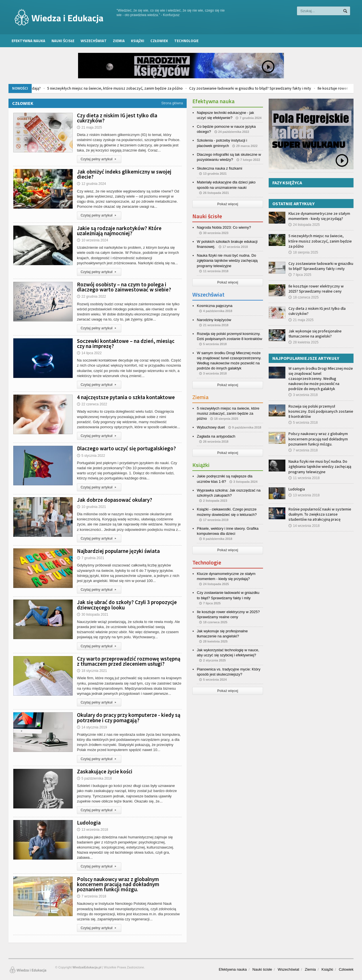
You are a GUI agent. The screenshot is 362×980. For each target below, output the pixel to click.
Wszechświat (94, 41)
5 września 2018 (303, 423)
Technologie (186, 41)
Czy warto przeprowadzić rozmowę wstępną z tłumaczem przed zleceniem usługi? (129, 661)
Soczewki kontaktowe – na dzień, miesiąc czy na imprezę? (126, 343)
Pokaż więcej (228, 204)
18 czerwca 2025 (304, 297)
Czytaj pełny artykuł (99, 159)
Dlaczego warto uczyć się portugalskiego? (126, 448)
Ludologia (89, 823)
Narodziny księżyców (214, 320)
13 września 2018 (92, 830)
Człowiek (159, 41)
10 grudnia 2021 (91, 507)
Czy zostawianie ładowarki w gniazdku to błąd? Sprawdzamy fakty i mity (291, 88)
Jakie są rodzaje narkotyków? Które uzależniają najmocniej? (119, 231)
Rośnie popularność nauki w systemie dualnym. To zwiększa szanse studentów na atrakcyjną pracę (320, 514)
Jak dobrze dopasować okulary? (115, 500)
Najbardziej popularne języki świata (118, 551)
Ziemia (119, 41)
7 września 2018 (91, 896)
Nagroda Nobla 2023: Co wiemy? (224, 227)
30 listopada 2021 (93, 615)
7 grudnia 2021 (90, 558)
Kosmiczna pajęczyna (215, 306)
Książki (138, 41)
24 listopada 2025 (304, 225)
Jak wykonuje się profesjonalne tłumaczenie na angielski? (315, 334)
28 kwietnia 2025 (303, 342)
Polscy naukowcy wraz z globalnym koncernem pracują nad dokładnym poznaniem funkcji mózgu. (118, 884)
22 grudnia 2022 (91, 297)
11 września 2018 (304, 478)
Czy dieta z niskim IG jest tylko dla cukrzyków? (117, 118)
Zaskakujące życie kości (105, 771)
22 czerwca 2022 (92, 404)
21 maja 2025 (90, 127)
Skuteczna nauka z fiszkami (219, 168)
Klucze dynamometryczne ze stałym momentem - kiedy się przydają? (319, 216)
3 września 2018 (303, 395)
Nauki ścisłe (63, 41)
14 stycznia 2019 (92, 727)
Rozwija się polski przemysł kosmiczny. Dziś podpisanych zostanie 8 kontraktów (321, 411)
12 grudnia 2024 (91, 184)
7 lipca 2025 (300, 275)
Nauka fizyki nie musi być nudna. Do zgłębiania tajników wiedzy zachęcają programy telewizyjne (227, 260)
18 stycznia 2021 (92, 671)
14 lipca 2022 (89, 353)
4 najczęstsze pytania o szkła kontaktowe (126, 397)
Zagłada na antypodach (216, 436)
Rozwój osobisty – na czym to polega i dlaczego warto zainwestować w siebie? (124, 287)
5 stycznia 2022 (91, 456)
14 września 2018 (304, 526)
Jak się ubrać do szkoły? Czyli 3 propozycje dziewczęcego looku (127, 605)
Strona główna (172, 103)
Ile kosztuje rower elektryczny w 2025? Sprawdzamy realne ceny (316, 289)
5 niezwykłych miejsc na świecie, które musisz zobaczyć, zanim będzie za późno (156, 88)
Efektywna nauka (28, 41)
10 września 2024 (92, 240)
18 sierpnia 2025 (303, 252)
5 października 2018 (94, 778)
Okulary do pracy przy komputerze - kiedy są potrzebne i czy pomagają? (129, 717)
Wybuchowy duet (211, 427)
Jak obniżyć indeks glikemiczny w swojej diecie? (124, 174)
